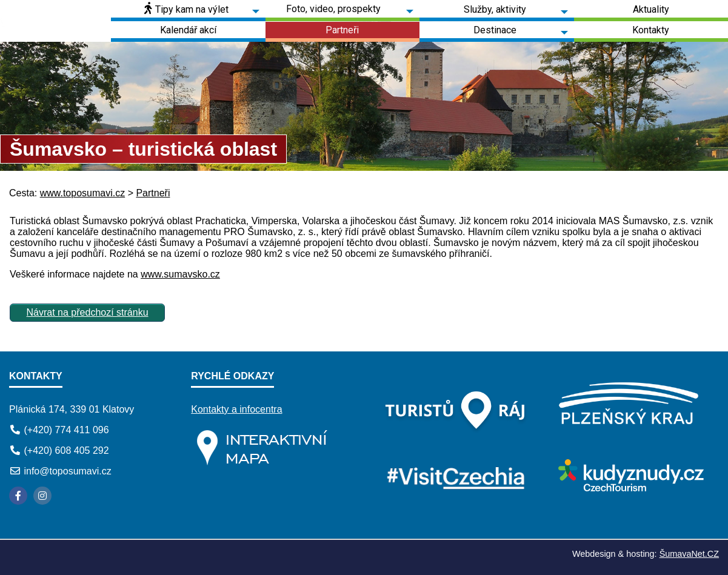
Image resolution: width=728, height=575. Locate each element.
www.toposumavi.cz (83, 193)
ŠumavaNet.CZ (689, 554)
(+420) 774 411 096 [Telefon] (66, 430)
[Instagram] (42, 496)
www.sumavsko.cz (180, 274)
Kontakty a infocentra (236, 409)
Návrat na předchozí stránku (88, 312)
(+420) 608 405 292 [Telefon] (66, 450)
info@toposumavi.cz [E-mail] (67, 471)
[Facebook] (18, 496)
